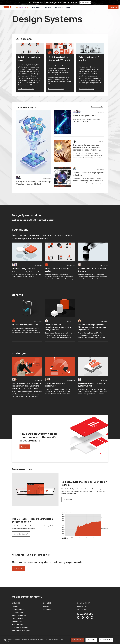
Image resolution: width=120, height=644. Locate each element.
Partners (47, 7)
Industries (59, 7)
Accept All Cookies (106, 640)
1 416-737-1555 (82, 609)
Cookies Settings (77, 640)
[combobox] (104, 7)
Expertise (36, 7)
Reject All (91, 640)
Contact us (113, 7)
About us (70, 7)
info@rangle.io (82, 606)
